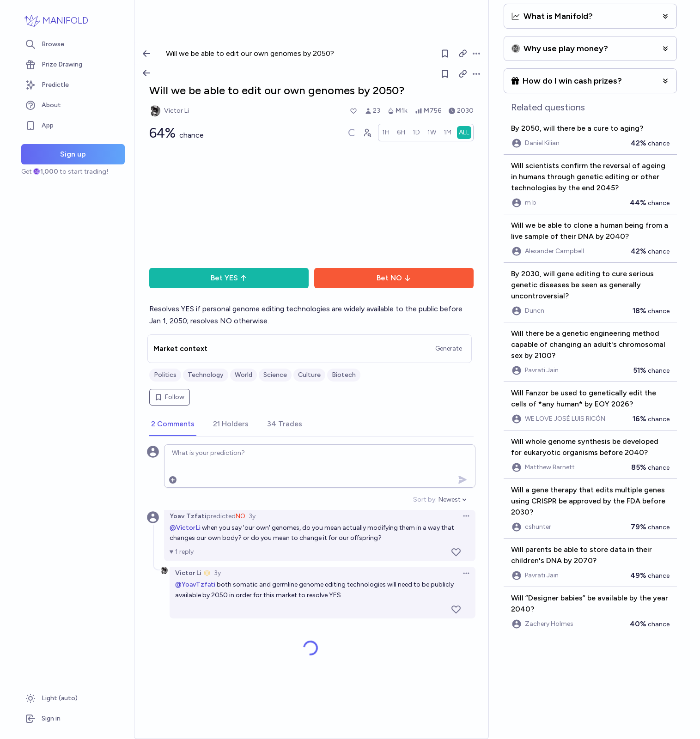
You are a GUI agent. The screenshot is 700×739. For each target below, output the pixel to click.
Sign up (73, 154)
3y (252, 516)
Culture (309, 375)
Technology (206, 375)
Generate (449, 348)
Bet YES (229, 278)
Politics (165, 375)
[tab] (173, 424)
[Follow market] (445, 74)
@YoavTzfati (195, 585)
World (243, 375)
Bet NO (394, 278)
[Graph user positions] (367, 133)
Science (275, 375)
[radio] (386, 133)
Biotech (344, 375)
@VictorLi (185, 528)
